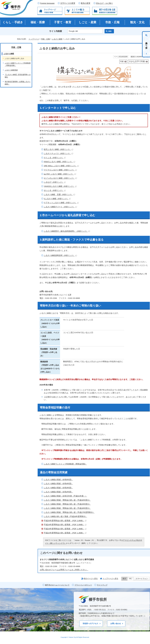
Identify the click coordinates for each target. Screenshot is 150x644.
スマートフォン (142, 579)
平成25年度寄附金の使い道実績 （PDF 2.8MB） (65, 521)
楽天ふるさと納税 (58, 149)
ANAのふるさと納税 (59, 162)
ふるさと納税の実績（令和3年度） (58, 488)
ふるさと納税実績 (11, 70)
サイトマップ (102, 585)
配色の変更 (86, 3)
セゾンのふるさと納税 (60, 178)
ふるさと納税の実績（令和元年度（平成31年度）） (65, 496)
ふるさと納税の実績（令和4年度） (58, 484)
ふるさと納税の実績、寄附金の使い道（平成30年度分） (67, 500)
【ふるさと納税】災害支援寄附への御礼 (18, 76)
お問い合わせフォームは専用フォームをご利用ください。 (64, 570)
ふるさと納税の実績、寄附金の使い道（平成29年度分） (67, 504)
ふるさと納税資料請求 (60, 255)
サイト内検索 (56, 31)
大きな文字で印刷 (137, 61)
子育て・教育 (63, 22)
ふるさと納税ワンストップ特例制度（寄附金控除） (65, 464)
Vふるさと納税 (57, 199)
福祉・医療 (38, 22)
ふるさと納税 (57, 39)
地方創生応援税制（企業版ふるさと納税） (18, 83)
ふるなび (55, 182)
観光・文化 (137, 22)
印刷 (122, 62)
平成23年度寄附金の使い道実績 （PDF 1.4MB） (65, 529)
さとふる (55, 158)
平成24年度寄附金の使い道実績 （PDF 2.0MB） (65, 525)
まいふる (55, 190)
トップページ (34, 39)
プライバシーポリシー (83, 585)
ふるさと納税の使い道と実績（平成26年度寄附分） (65, 516)
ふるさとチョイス (58, 153)
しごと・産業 (88, 22)
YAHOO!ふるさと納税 (60, 186)
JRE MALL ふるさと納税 (61, 166)
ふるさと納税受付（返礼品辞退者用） (67, 231)
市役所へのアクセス (90, 623)
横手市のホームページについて (57, 585)
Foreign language (47, 3)
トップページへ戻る (110, 578)
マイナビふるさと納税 (60, 170)
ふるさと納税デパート (60, 207)
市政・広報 (112, 22)
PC (131, 579)
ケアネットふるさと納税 (61, 203)
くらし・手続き (13, 22)
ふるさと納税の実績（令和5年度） (58, 480)
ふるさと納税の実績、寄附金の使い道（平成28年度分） (67, 508)
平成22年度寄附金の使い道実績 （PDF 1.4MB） (65, 533)
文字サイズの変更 (68, 3)
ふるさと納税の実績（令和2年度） (58, 492)
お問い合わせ (116, 623)
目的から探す (146, 44)
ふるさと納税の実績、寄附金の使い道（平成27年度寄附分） (69, 512)
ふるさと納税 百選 (59, 194)
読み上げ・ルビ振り (104, 3)
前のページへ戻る (91, 578)
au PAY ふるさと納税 (60, 174)
